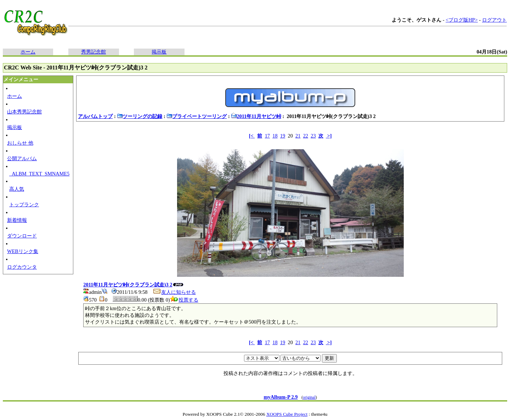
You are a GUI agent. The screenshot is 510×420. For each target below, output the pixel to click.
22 (306, 136)
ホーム (28, 52)
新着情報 (17, 220)
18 (275, 136)
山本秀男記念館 (24, 112)
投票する (184, 300)
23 (313, 136)
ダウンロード (22, 236)
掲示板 (159, 52)
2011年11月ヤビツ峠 (256, 116)
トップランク (24, 205)
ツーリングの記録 (140, 116)
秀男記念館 (93, 52)
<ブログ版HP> (462, 20)
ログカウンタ (22, 267)
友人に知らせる (174, 292)
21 (298, 136)
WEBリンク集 (23, 251)
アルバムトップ (95, 116)
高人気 (17, 189)
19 (283, 136)
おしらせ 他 (20, 143)
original (309, 397)
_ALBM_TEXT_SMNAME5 (39, 174)
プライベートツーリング (197, 116)
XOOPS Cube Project (287, 414)
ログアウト (494, 20)
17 (267, 136)
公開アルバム (22, 158)
